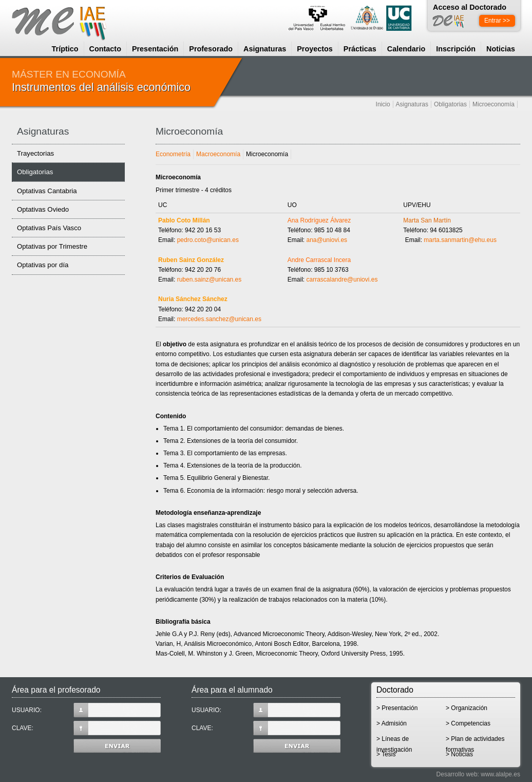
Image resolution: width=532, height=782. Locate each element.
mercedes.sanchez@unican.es (219, 319)
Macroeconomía (218, 154)
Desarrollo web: (458, 774)
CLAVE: (86, 728)
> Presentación (397, 708)
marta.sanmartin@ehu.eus (460, 240)
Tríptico (65, 49)
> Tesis (386, 754)
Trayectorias (35, 153)
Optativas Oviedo (43, 209)
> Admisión (392, 723)
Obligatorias (450, 104)
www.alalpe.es (500, 774)
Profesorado (211, 49)
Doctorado (395, 690)
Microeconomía (493, 104)
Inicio (383, 104)
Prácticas (360, 49)
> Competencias (468, 723)
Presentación (155, 49)
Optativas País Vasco (49, 228)
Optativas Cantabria (47, 191)
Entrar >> (497, 21)
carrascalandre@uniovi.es (343, 280)
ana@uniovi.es (327, 240)
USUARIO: (86, 710)
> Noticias (459, 754)
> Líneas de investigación (394, 742)
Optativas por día (43, 265)
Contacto (105, 49)
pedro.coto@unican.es (208, 240)
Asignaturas (265, 49)
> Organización (467, 708)
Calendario (406, 49)
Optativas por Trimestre (52, 246)
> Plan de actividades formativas (475, 742)
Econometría (173, 154)
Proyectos (315, 49)
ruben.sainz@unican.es (210, 280)
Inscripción (456, 49)
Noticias (501, 49)
